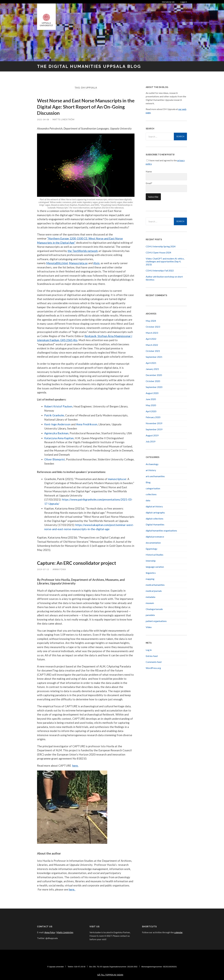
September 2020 (154, 387)
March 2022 (152, 345)
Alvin (96, 263)
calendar (178, 932)
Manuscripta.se (78, 263)
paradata (150, 615)
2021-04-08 (43, 119)
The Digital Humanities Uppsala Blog (93, 66)
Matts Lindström (64, 119)
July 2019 (150, 441)
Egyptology (151, 549)
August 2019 (152, 435)
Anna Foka (60, 569)
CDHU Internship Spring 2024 (161, 246)
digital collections (155, 518)
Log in (149, 650)
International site (168, 2)
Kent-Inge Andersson (57, 424)
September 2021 (154, 357)
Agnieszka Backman (56, 433)
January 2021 (152, 369)
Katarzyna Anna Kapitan (59, 438)
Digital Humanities (155, 524)
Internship (151, 561)
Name (166, 175)
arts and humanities (155, 476)
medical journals (154, 591)
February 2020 (153, 417)
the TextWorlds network (83, 251)
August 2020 (152, 393)
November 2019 (154, 423)
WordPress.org (153, 668)
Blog (148, 482)
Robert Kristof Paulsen (58, 406)
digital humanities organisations (161, 530)
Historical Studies (155, 555)
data (148, 500)
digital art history (154, 506)
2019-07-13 (43, 569)
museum (150, 603)
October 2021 (153, 351)
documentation (153, 542)
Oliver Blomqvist (55, 459)
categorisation (153, 488)
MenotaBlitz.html (57, 263)
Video (149, 627)
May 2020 (151, 405)
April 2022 (151, 339)
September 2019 (154, 429)
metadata (150, 597)
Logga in (184, 2)
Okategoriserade (154, 609)
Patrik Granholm (54, 415)
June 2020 (151, 399)
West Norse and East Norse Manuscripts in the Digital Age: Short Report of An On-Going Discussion (85, 107)
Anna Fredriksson (87, 424)
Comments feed (154, 662)
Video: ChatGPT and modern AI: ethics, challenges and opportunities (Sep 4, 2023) (165, 261)
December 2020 (154, 375)
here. (75, 766)
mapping (150, 579)
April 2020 (151, 411)
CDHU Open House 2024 (158, 252)
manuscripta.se (117, 479)
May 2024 (151, 321)
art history (151, 470)
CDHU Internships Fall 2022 (160, 270)
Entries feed (152, 656)
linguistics (151, 573)
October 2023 (153, 327)
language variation (155, 567)
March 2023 (152, 333)
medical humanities (155, 585)
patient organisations (156, 621)
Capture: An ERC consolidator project (80, 563)
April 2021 (151, 363)
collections (151, 494)
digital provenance (155, 537)
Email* (166, 187)
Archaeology (152, 464)
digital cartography (155, 512)
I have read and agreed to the (165, 162)
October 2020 (153, 381)
